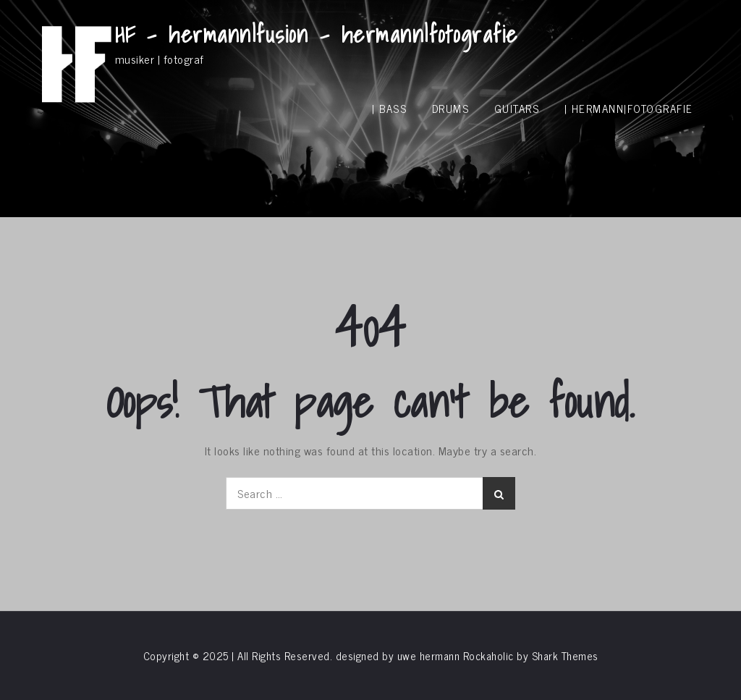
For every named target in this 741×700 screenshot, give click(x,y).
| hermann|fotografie (629, 108)
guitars (517, 108)
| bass (389, 108)
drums (451, 108)
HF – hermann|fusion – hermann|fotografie (317, 34)
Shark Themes (565, 655)
